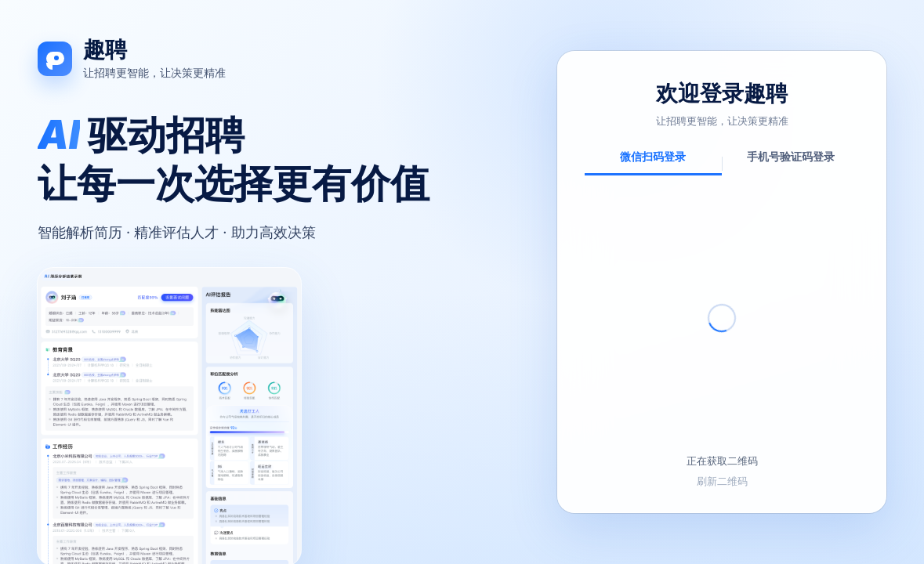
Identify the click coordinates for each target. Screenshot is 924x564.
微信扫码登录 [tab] (653, 156)
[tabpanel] (722, 341)
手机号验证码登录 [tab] (791, 156)
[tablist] (722, 161)
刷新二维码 (722, 481)
